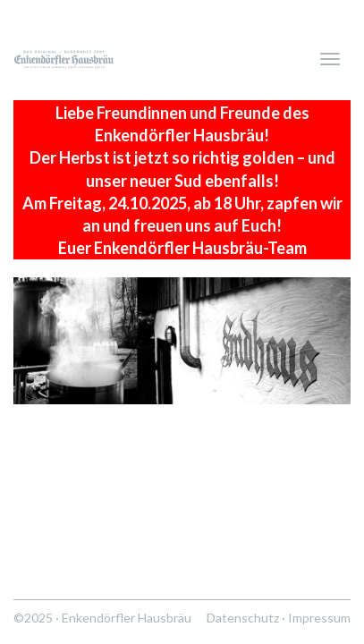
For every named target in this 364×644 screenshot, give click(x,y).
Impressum (319, 618)
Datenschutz (243, 618)
